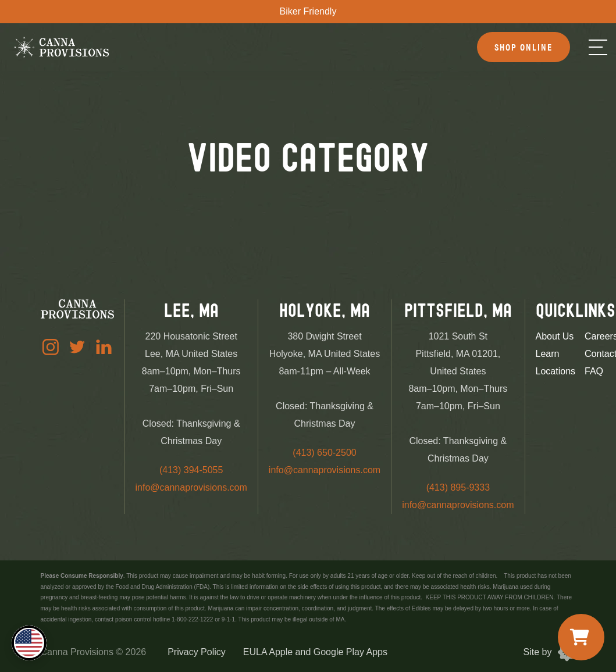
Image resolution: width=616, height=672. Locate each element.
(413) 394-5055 (191, 470)
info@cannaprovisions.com (191, 487)
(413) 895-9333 (458, 487)
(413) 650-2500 (324, 453)
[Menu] (598, 47)
